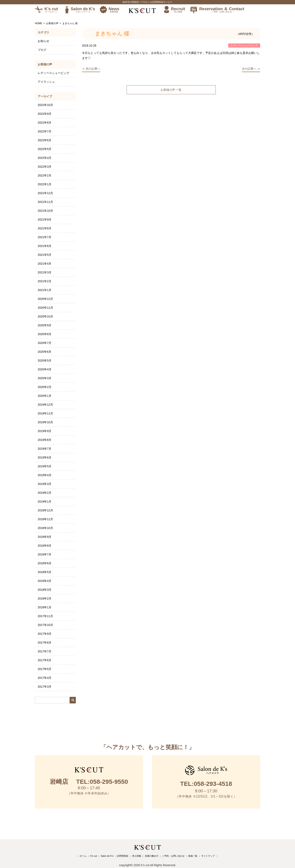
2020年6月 (45, 352)
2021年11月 (45, 202)
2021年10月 (45, 211)
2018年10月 (45, 528)
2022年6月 (45, 140)
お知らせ (43, 41)
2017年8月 (45, 643)
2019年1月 (45, 502)
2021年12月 (45, 193)
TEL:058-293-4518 (206, 784)
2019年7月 (45, 449)
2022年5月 (45, 149)
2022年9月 (45, 114)
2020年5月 (45, 361)
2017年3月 (45, 687)
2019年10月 (45, 422)
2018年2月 (45, 598)
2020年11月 (45, 308)
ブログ (42, 50)
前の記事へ (93, 69)
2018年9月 (45, 537)
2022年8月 (45, 123)
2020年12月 (45, 299)
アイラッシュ (46, 82)
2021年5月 (45, 255)
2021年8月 (45, 228)
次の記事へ (249, 69)
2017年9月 (45, 634)
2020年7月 (45, 343)
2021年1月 (45, 290)
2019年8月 (45, 440)
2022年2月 (45, 175)
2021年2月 (45, 281)
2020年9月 (45, 325)
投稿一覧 (193, 856)
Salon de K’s (83, 10)
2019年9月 (45, 431)
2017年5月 (45, 669)
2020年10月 (45, 316)
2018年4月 (45, 581)
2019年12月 (45, 405)
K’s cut (51, 10)
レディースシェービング (53, 73)
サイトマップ (208, 856)
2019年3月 (45, 484)
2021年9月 (45, 220)
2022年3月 (45, 167)
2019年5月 (45, 466)
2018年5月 (45, 572)
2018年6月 (45, 563)
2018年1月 (45, 607)
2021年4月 (45, 264)
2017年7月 (45, 651)
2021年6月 (45, 246)
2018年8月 (45, 546)
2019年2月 (45, 493)
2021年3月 (45, 272)
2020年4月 (45, 369)
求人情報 (137, 856)
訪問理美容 (123, 856)
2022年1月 (45, 184)
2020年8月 (45, 334)
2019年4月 (45, 475)
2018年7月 (45, 554)
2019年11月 (45, 413)
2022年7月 (45, 131)
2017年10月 (45, 625)
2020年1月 (45, 396)
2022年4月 (45, 158)
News (114, 10)
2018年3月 (45, 590)
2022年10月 (45, 105)
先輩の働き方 (152, 856)
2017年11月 (45, 616)
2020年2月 (45, 387)
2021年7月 (45, 237)
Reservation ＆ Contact (222, 10)
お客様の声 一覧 (171, 90)
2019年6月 (45, 457)
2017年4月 (45, 678)
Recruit (178, 10)
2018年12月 (45, 510)
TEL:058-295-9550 (89, 782)
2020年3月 (45, 378)
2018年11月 (45, 519)
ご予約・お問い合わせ (173, 856)
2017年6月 (45, 660)
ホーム (83, 856)
